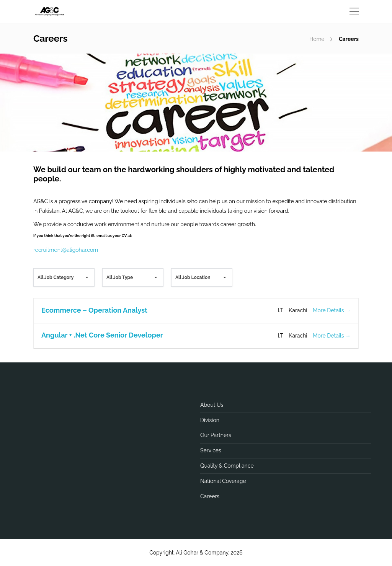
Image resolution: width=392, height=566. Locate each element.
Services (211, 450)
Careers (210, 496)
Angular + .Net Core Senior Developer (102, 335)
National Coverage (223, 481)
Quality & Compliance (227, 466)
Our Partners (216, 435)
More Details (332, 310)
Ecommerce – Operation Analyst (94, 310)
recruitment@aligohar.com (66, 250)
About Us (212, 405)
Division (210, 420)
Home (317, 39)
